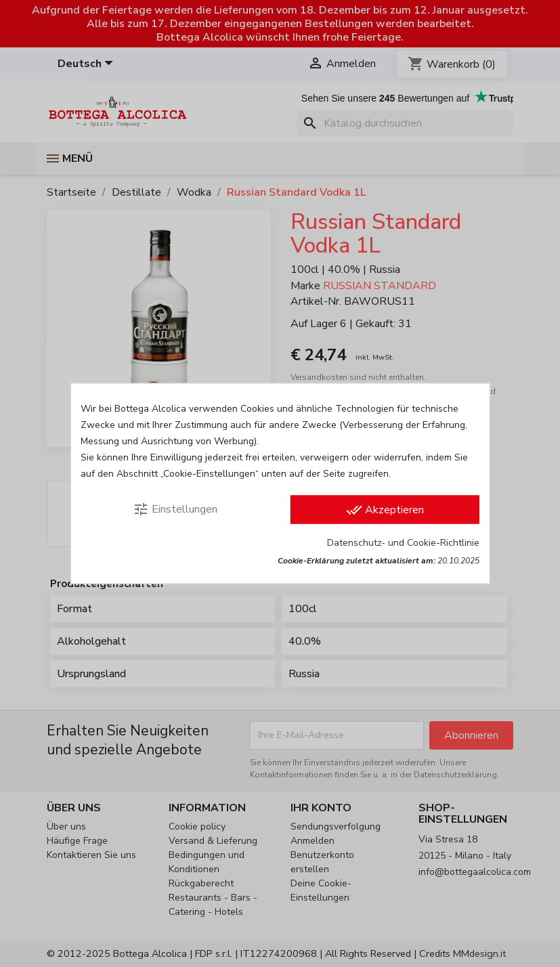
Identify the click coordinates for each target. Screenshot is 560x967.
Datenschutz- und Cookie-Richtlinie (403, 543)
